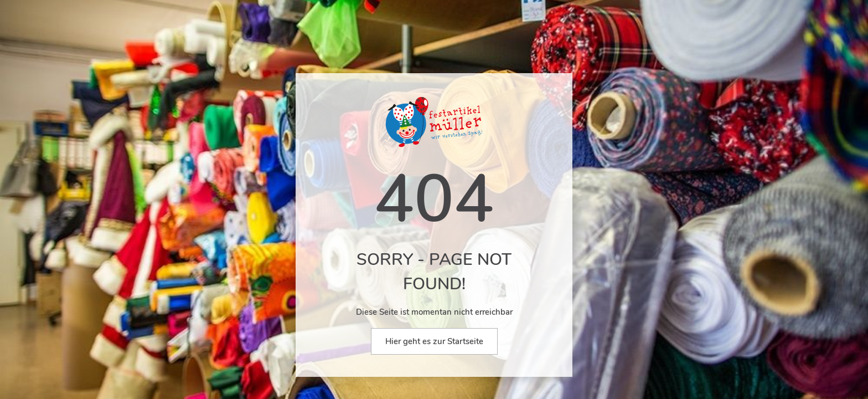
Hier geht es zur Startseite (434, 341)
